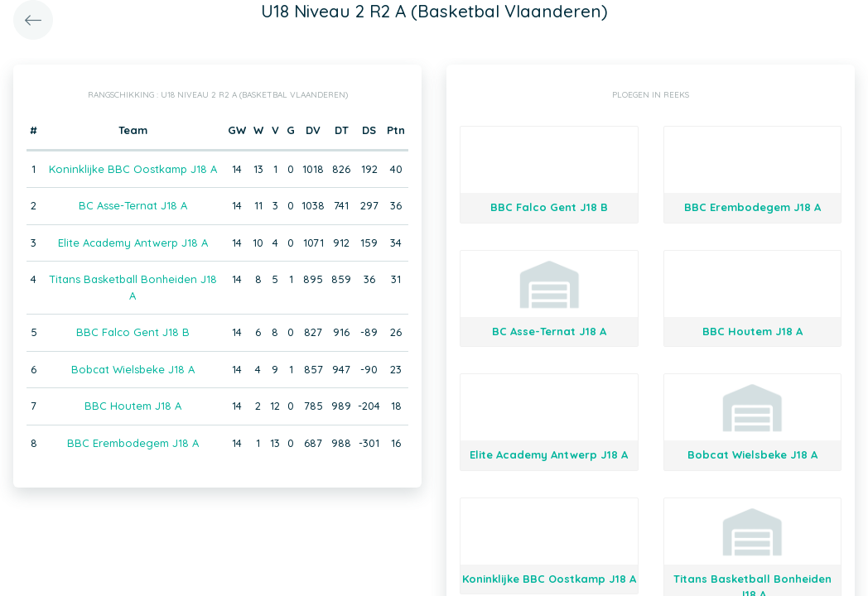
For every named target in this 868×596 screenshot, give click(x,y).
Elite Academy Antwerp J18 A (133, 243)
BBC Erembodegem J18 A (133, 443)
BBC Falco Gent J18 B (133, 332)
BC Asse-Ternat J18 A (133, 205)
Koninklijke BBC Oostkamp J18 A (133, 169)
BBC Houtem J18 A (133, 406)
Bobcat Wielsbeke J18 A (133, 369)
